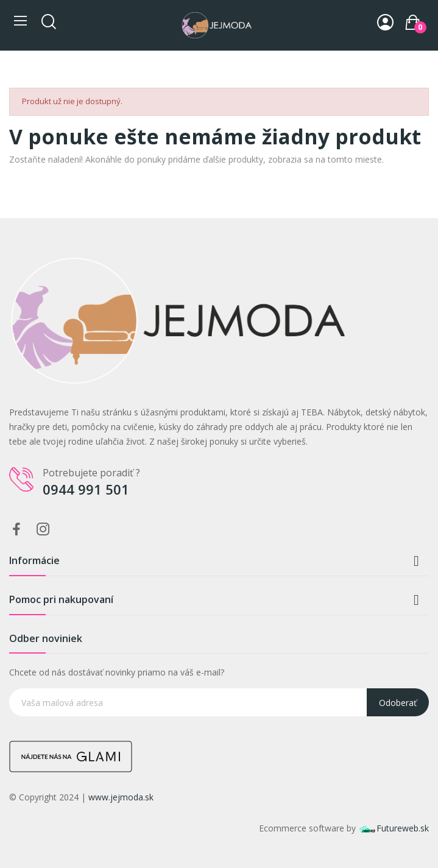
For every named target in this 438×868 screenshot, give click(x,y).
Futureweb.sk (394, 828)
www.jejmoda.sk (121, 797)
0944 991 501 (86, 489)
